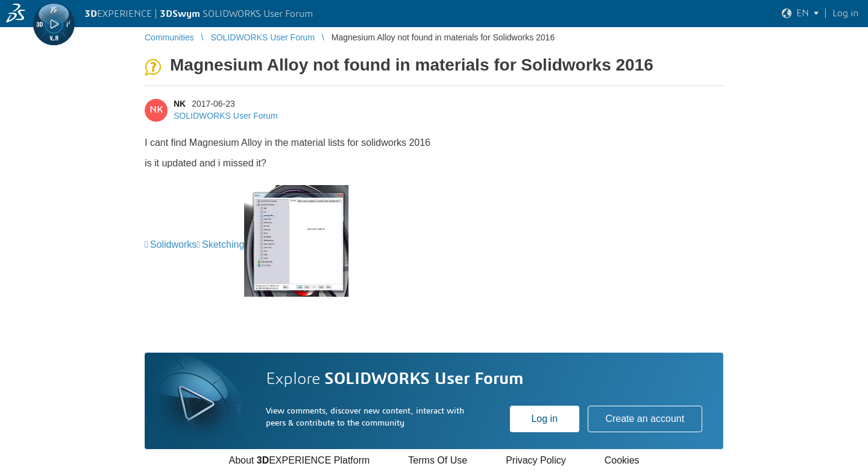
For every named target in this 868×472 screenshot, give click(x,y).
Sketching (223, 244)
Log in (544, 419)
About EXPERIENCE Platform (299, 460)
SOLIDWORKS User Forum (226, 116)
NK (180, 104)
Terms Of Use (438, 460)
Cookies (622, 460)
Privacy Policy (536, 460)
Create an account (645, 419)
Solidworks (173, 244)
